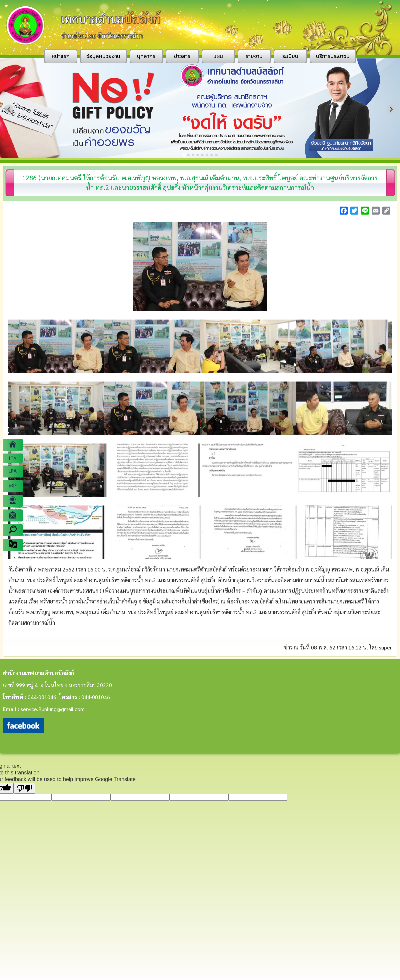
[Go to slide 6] (207, 155)
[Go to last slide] (9, 109)
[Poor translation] (24, 788)
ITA (13, 458)
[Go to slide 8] (216, 155)
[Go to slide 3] (193, 155)
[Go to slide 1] (183, 155)
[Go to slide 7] (212, 155)
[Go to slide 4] (198, 155)
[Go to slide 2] (188, 155)
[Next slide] (391, 109)
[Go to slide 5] (202, 155)
